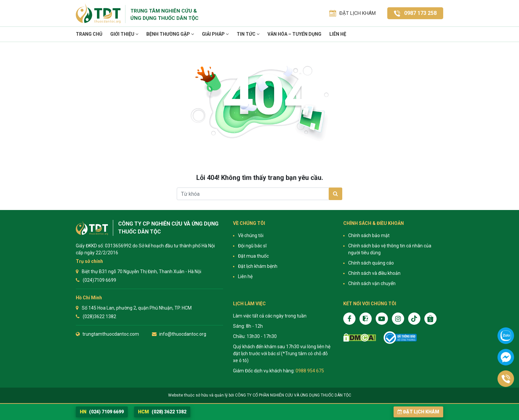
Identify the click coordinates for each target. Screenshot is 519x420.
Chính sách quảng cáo (371, 263)
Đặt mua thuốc (253, 256)
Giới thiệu (124, 34)
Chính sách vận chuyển (372, 283)
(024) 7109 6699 (102, 412)
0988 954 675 (310, 371)
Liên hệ (338, 34)
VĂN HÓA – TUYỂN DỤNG (294, 34)
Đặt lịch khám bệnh (258, 266)
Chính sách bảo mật (369, 235)
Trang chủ (89, 34)
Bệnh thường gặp (170, 34)
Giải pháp (215, 34)
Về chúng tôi (251, 235)
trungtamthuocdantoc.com (111, 334)
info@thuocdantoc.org (183, 334)
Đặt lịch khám (418, 412)
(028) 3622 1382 (162, 412)
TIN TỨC (248, 34)
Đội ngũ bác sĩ (252, 246)
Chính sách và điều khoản (374, 273)
